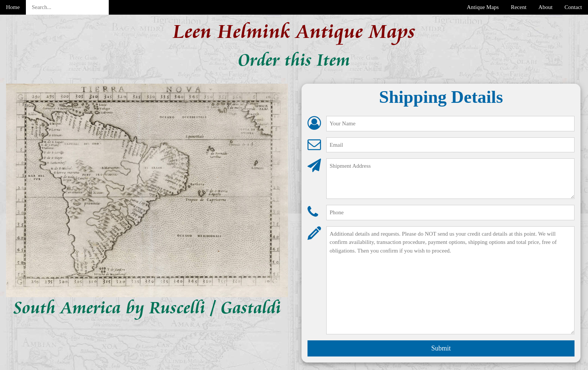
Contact (573, 7)
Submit (441, 348)
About (546, 7)
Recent (519, 7)
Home (13, 7)
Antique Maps (483, 7)
